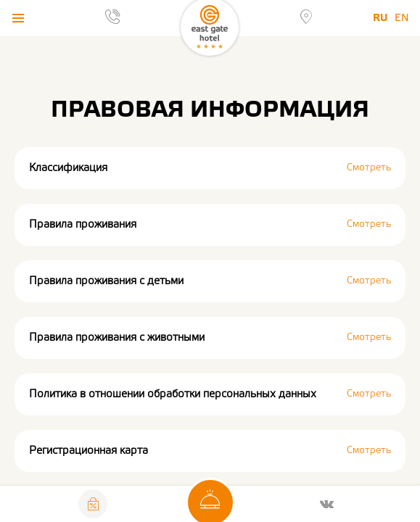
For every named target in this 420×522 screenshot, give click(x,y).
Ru (380, 18)
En (402, 18)
